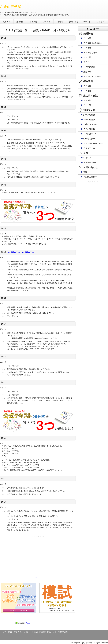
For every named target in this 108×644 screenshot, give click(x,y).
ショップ (101, 22)
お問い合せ (74, 22)
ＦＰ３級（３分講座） (93, 43)
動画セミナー (89, 139)
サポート (87, 22)
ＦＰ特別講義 (89, 67)
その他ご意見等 (90, 177)
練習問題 (20, 22)
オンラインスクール (92, 76)
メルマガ (47, 22)
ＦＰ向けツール (90, 134)
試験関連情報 (89, 115)
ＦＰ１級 (87, 57)
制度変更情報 (89, 120)
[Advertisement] (38, 554)
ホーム (38, 577)
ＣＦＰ (86, 62)
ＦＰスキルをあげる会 (93, 143)
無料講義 (7, 22)
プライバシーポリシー (22, 632)
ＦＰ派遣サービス (91, 163)
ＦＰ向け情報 (89, 129)
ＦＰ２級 (87, 48)
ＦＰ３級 (87, 38)
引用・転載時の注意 (60, 632)
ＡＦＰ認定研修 (90, 53)
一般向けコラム (90, 124)
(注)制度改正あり (15, 252)
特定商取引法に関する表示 (42, 632)
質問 (85, 172)
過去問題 (33, 22)
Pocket (29, 623)
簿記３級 (87, 72)
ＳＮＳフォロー (90, 148)
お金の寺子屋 (11, 7)
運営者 (60, 22)
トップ (4, 632)
